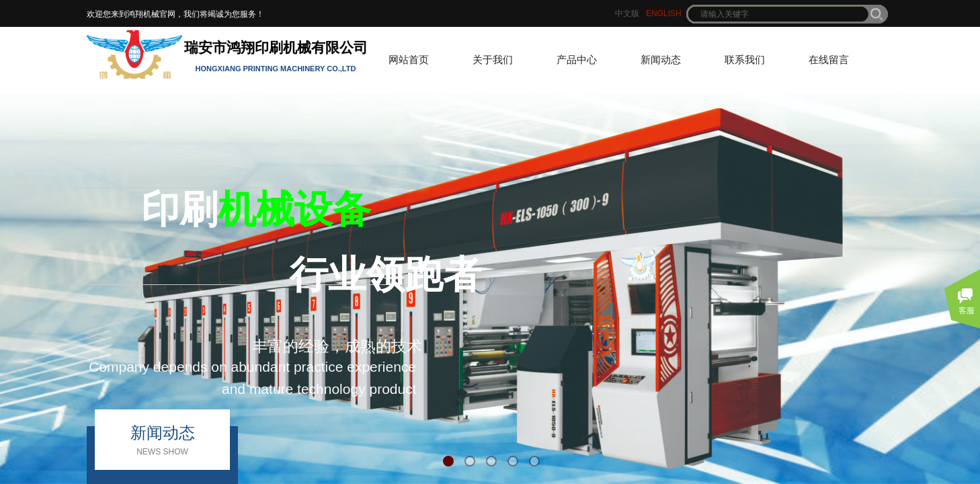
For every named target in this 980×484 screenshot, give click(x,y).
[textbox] (778, 14)
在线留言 (829, 60)
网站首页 (409, 60)
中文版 (627, 13)
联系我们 (745, 60)
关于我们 (493, 60)
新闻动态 (661, 60)
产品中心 (577, 60)
